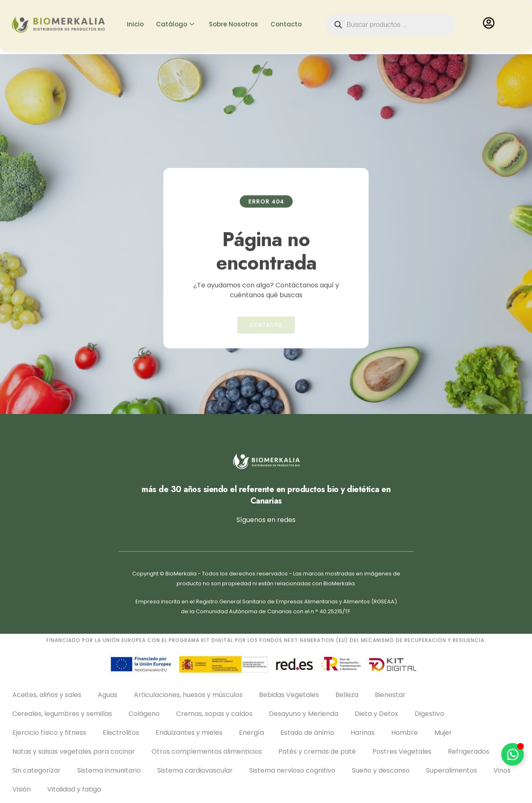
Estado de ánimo (307, 733)
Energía (251, 733)
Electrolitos (121, 733)
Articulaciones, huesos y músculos (188, 695)
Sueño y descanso (381, 770)
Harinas (363, 733)
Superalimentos (452, 770)
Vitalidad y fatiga (74, 789)
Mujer (443, 733)
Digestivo (429, 714)
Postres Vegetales (402, 751)
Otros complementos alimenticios (207, 751)
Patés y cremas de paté (317, 751)
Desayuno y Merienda (304, 714)
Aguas (108, 695)
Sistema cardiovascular (195, 770)
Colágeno (144, 714)
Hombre (405, 733)
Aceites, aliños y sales (47, 695)
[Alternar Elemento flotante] (513, 754)
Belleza (347, 695)
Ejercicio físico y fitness (49, 733)
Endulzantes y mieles (189, 733)
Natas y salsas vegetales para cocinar (74, 751)
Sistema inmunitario (109, 770)
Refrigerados (469, 751)
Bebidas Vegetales (289, 695)
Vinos (502, 770)
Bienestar (390, 695)
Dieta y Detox (376, 714)
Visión (22, 789)
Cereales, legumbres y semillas (62, 714)
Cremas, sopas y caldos (214, 714)
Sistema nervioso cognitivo (292, 770)
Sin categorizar (37, 770)
